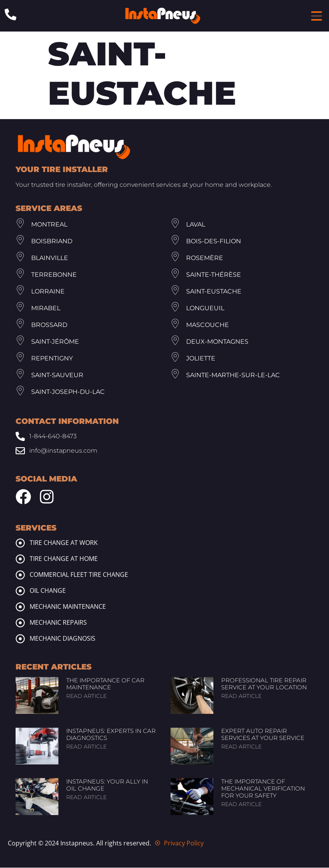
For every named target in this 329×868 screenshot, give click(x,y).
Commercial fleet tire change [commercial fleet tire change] (79, 575)
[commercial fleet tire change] (20, 575)
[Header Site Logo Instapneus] (163, 16)
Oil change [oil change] (48, 591)
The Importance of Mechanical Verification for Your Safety (263, 789)
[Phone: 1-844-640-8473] (11, 14)
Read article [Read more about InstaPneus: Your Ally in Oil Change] (86, 798)
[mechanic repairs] (20, 623)
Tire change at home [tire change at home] (64, 559)
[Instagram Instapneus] (47, 497)
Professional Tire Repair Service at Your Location (264, 684)
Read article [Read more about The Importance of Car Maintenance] (86, 696)
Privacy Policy (184, 843)
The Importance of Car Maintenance (105, 684)
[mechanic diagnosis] (20, 639)
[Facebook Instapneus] (23, 497)
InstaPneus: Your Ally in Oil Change (107, 785)
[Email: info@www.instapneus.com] (164, 451)
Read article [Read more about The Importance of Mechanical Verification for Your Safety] (241, 805)
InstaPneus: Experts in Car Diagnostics (111, 735)
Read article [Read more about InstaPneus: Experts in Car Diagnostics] (86, 747)
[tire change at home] (20, 559)
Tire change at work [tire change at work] (64, 543)
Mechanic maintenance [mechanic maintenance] (68, 607)
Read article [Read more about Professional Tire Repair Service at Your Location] (241, 696)
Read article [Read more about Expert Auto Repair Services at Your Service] (241, 747)
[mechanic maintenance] (20, 607)
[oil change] (20, 591)
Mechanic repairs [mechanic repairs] (58, 623)
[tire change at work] (20, 543)
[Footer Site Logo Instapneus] (74, 147)
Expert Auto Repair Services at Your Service (263, 735)
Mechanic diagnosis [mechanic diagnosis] (62, 639)
